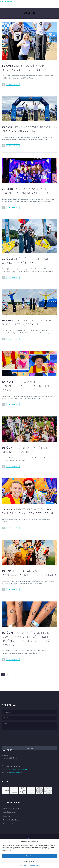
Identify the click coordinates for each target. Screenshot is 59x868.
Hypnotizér (7, 816)
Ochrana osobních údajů (33, 865)
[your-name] (29, 712)
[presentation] (16, 738)
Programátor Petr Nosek (11, 820)
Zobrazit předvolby (30, 861)
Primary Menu (55, 5)
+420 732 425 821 (15, 766)
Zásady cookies (23, 865)
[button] (3, 84)
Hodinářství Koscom (10, 812)
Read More (13, 84)
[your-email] (29, 718)
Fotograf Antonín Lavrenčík (12, 808)
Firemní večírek (8, 824)
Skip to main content (7, 1)
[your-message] (29, 726)
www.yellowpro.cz (16, 773)
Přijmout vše (29, 856)
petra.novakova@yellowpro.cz (19, 769)
